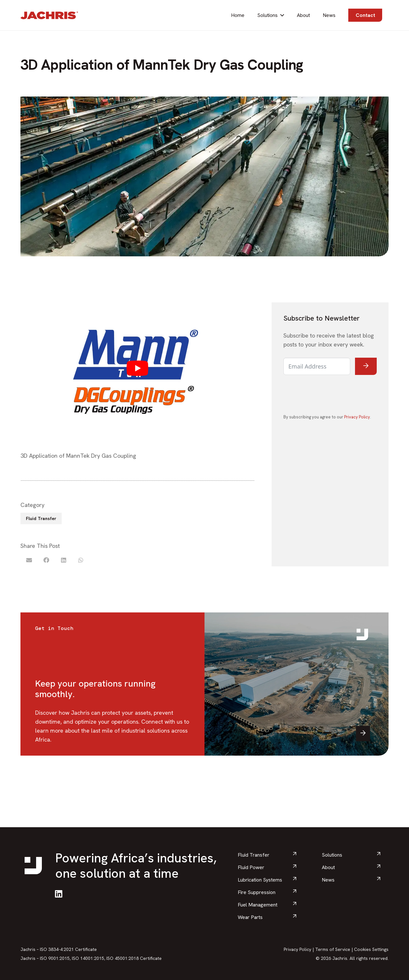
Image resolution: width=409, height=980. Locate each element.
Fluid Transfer (254, 855)
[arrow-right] (363, 734)
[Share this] (46, 560)
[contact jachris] (297, 684)
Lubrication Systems (260, 880)
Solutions (332, 855)
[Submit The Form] (366, 366)
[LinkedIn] (59, 894)
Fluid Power (251, 867)
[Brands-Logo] (49, 15)
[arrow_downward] (295, 855)
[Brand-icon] (362, 634)
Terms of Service (333, 949)
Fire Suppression (257, 892)
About (328, 867)
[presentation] (332, 394)
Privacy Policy (357, 417)
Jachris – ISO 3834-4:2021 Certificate (59, 949)
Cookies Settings (371, 949)
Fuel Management (258, 905)
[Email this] (29, 560)
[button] (282, 15)
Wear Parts (250, 917)
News (328, 880)
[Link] (112, 684)
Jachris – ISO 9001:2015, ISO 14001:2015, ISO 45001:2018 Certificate (91, 958)
